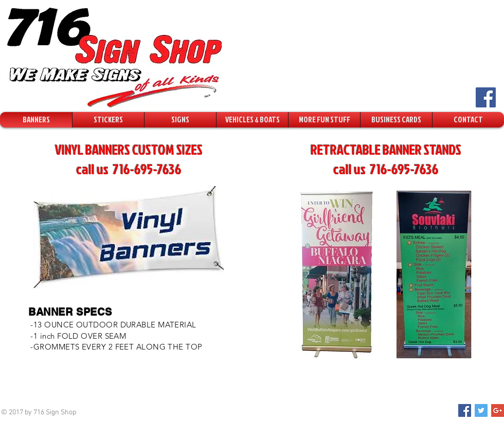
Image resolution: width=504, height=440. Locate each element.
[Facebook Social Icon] (486, 97)
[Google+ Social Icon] (498, 410)
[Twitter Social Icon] (481, 410)
